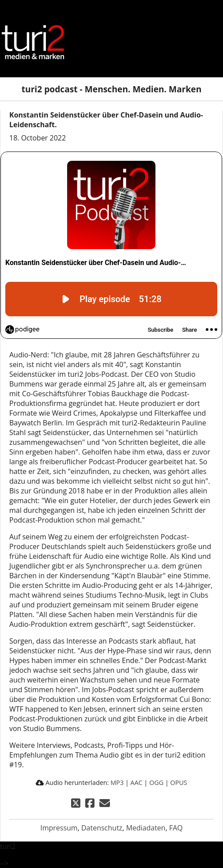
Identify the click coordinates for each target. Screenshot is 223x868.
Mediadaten (146, 828)
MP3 (117, 783)
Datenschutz (102, 828)
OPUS (179, 783)
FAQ (176, 828)
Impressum (59, 828)
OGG (156, 783)
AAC (136, 783)
